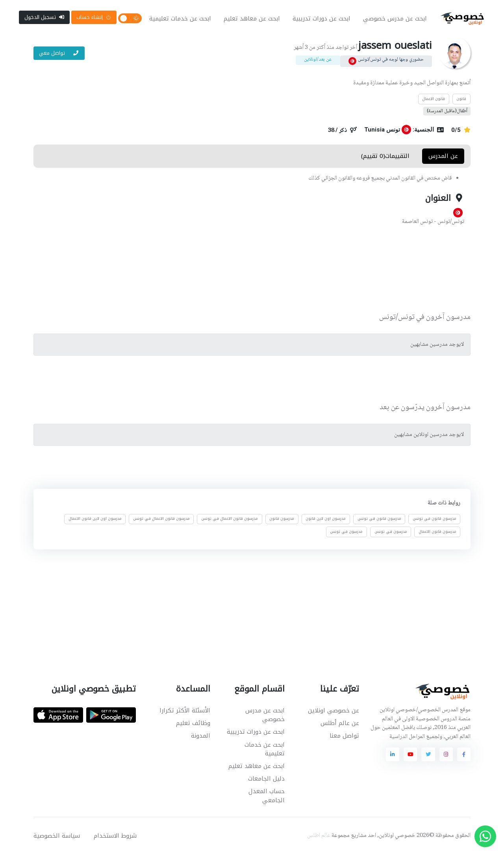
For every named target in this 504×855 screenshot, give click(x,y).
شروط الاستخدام (115, 836)
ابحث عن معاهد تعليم (252, 19)
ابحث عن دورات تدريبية (321, 19)
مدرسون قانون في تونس (435, 520)
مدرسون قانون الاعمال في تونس (230, 520)
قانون (461, 100)
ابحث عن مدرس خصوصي (395, 19)
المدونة (201, 736)
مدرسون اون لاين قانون (326, 520)
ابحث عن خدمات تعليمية (180, 19)
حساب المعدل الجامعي (267, 797)
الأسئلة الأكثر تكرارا (185, 711)
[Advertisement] (246, 271)
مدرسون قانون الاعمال (437, 532)
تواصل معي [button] (59, 54)
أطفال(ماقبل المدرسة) (447, 112)
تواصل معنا (344, 736)
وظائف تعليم (193, 724)
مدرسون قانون (282, 520)
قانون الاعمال (434, 100)
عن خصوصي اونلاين (334, 711)
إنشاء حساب (94, 18)
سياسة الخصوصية (57, 836)
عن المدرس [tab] (443, 157)
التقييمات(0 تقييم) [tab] (385, 157)
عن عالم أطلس (340, 724)
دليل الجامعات (266, 779)
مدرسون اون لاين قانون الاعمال (95, 520)
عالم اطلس (319, 836)
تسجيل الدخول (44, 18)
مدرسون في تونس (391, 532)
